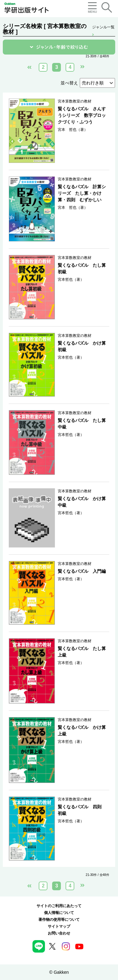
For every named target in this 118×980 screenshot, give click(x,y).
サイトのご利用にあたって (59, 906)
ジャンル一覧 (103, 28)
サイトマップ (59, 926)
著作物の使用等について (59, 920)
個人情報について (59, 913)
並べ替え (69, 83)
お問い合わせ (59, 933)
